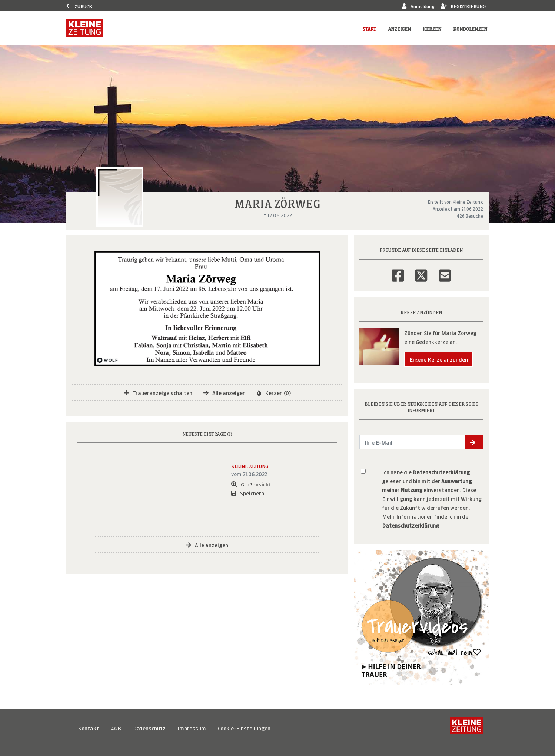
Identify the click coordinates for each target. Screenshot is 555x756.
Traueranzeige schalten (158, 392)
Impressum (192, 728)
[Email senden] (413, 442)
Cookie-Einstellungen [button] (244, 728)
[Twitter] (421, 271)
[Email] (445, 271)
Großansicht (251, 484)
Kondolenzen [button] (470, 28)
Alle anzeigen (225, 392)
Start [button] (369, 28)
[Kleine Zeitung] (467, 728)
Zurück (79, 6)
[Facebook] (398, 271)
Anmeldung (418, 6)
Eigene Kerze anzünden (439, 359)
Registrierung (463, 6)
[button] (474, 442)
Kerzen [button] (432, 28)
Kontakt (88, 728)
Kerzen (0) (274, 392)
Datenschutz (149, 728)
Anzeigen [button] (399, 28)
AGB (116, 728)
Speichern (248, 493)
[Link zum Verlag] (85, 28)
